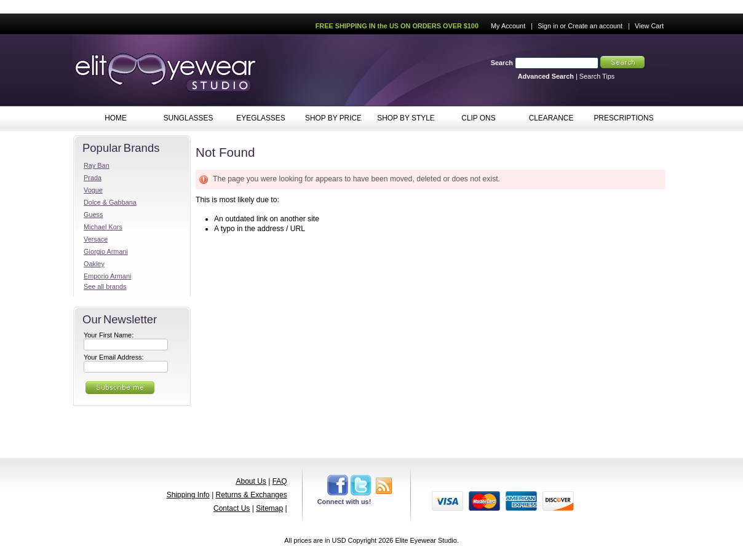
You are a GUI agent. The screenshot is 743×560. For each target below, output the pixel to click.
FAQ (280, 481)
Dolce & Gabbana (110, 202)
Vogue (93, 190)
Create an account (595, 26)
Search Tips (597, 76)
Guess (93, 215)
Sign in (548, 26)
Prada (93, 178)
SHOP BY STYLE (403, 119)
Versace (96, 239)
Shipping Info (188, 495)
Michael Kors (103, 227)
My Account (508, 26)
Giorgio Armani (106, 251)
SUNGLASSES (185, 119)
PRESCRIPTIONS (623, 118)
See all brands (105, 286)
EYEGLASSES (258, 119)
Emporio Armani (107, 276)
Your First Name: (109, 335)
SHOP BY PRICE (331, 119)
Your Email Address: (114, 357)
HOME (116, 118)
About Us (251, 481)
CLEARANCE (551, 118)
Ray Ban (97, 165)
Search (502, 63)
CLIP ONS (476, 119)
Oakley (94, 264)
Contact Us (232, 508)
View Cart (649, 26)
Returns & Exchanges (252, 495)
